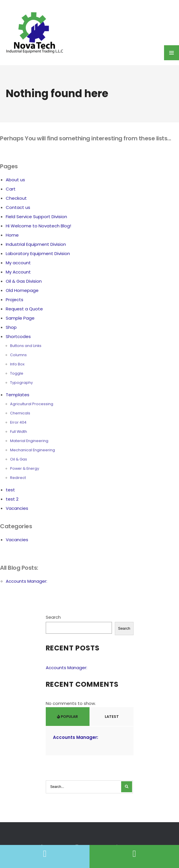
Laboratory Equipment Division (38, 253)
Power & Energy (25, 468)
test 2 (12, 499)
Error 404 (18, 422)
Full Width (19, 432)
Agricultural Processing (32, 404)
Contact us (18, 207)
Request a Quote (24, 309)
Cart (11, 189)
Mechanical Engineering (33, 450)
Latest (111, 717)
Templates (18, 395)
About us (15, 180)
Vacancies (17, 508)
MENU (172, 53)
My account (18, 263)
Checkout (16, 198)
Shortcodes (18, 336)
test (10, 490)
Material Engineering (29, 441)
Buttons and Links (26, 346)
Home (12, 235)
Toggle (17, 373)
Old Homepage (22, 290)
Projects (15, 300)
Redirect (18, 478)
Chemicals (20, 413)
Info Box (17, 364)
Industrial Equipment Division (36, 244)
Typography (21, 383)
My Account (18, 272)
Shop (11, 327)
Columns (18, 355)
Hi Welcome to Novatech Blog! (38, 226)
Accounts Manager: (26, 581)
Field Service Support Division (36, 217)
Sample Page (20, 318)
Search (53, 617)
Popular (67, 717)
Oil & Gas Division (24, 281)
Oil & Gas (19, 459)
